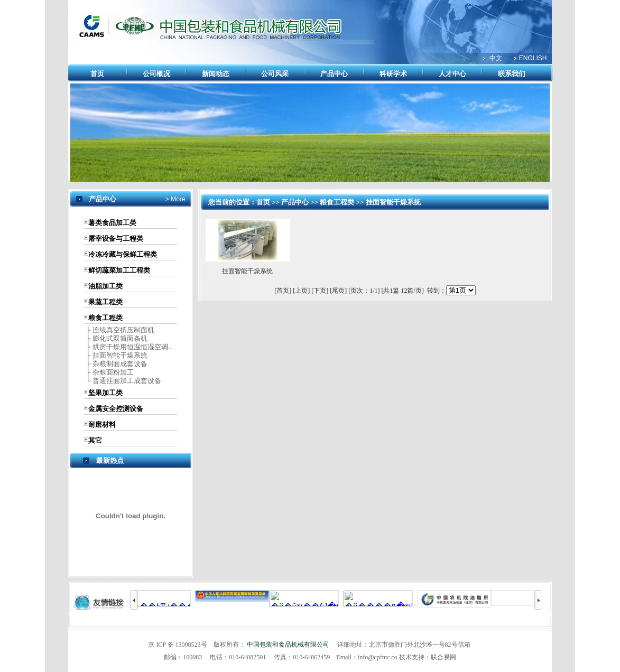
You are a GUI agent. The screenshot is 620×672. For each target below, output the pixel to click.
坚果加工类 (105, 393)
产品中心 (334, 74)
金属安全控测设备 (116, 409)
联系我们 (512, 74)
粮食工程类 (105, 318)
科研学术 (393, 74)
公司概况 (156, 74)
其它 (95, 440)
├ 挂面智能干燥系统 (116, 355)
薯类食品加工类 (112, 223)
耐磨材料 (102, 424)
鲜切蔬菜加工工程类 (119, 270)
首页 (97, 74)
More (177, 199)
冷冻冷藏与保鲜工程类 (123, 254)
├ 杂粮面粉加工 (109, 372)
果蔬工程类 (105, 302)
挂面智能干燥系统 (393, 202)
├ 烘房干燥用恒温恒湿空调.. (128, 347)
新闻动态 (216, 74)
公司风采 (275, 74)
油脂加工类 (105, 286)
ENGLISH (533, 58)
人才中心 (452, 74)
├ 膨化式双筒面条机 (116, 338)
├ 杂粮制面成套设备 (116, 364)
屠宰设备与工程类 (116, 239)
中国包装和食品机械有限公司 (288, 645)
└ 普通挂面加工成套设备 (123, 381)
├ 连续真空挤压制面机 (119, 330)
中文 (496, 58)
